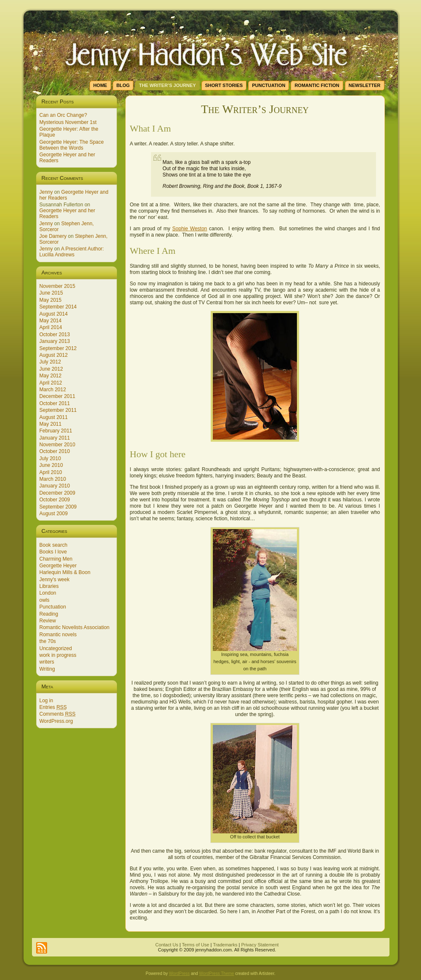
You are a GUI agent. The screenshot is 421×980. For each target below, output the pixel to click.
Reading (49, 614)
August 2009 (54, 514)
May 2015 (51, 300)
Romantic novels (58, 635)
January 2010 (55, 486)
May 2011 (51, 424)
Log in (46, 701)
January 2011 (55, 438)
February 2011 (56, 431)
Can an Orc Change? (63, 115)
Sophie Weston (190, 229)
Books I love (53, 552)
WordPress (179, 973)
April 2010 (51, 472)
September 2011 (58, 410)
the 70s (48, 641)
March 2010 (53, 479)
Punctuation (53, 607)
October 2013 (55, 335)
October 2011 (55, 403)
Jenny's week (55, 580)
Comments (58, 714)
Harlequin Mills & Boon (65, 572)
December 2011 (57, 396)
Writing (47, 669)
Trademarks (225, 945)
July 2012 (50, 362)
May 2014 (51, 321)
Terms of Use (196, 945)
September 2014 (58, 307)
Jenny (46, 192)
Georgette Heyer (58, 566)
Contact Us (167, 945)
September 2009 (58, 507)
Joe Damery (53, 236)
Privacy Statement (260, 945)
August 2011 (54, 417)
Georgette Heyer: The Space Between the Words (72, 145)
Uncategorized (56, 648)
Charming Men (56, 559)
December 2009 (57, 493)
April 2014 (51, 327)
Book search (54, 545)
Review (48, 621)
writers (47, 662)
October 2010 (55, 451)
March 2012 (53, 390)
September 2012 (58, 348)
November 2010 (57, 445)
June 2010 (51, 465)
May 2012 (51, 376)
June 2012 (51, 369)
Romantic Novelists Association (75, 627)
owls (45, 600)
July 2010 (50, 458)
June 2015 (51, 293)
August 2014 (54, 314)
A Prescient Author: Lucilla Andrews (72, 252)
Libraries (49, 586)
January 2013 (55, 341)
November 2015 (57, 286)
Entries (53, 707)
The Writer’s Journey (255, 109)
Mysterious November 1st (68, 122)
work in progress (58, 655)
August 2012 (54, 355)
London (48, 593)
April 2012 (51, 383)
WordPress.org (56, 721)
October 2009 (55, 500)
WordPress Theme (216, 973)
